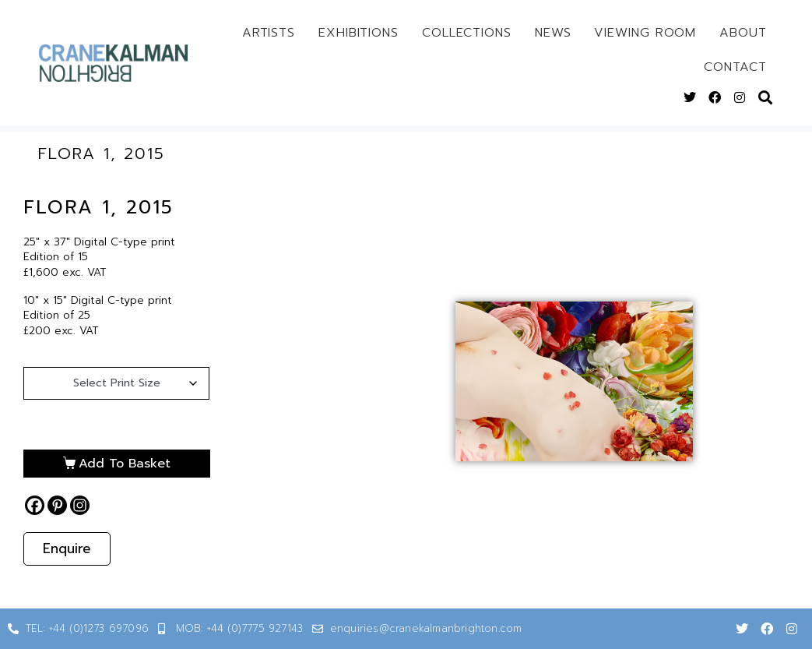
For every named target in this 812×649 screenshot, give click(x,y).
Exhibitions (359, 33)
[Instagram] (80, 505)
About (743, 33)
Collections (467, 33)
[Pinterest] (57, 505)
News (553, 33)
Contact (735, 67)
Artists (269, 33)
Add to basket (125, 464)
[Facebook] (35, 505)
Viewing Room (645, 33)
